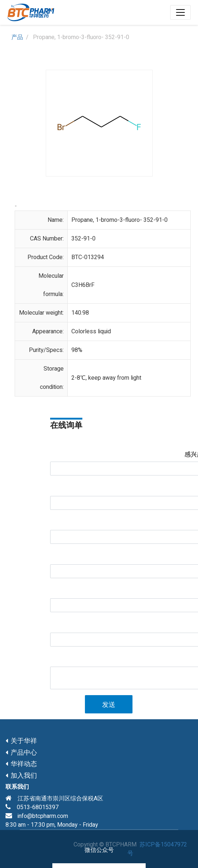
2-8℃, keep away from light (106, 378)
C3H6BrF (83, 285)
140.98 (80, 313)
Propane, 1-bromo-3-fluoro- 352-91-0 (119, 220)
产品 (17, 37)
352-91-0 (83, 239)
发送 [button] (109, 705)
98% (77, 350)
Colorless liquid (91, 331)
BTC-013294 (88, 257)
